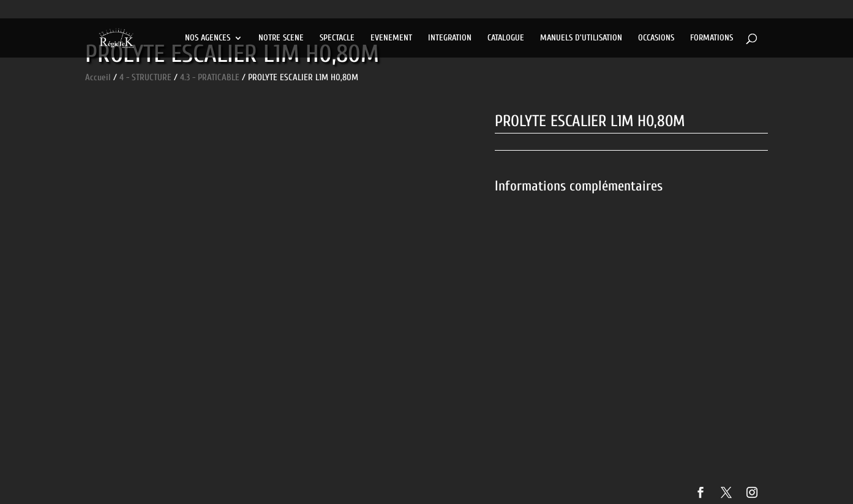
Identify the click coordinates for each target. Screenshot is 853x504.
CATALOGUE (506, 38)
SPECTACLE (337, 38)
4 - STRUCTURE (145, 77)
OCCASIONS (656, 38)
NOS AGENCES (208, 38)
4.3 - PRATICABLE (210, 77)
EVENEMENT (391, 38)
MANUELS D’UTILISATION (581, 38)
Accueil (98, 77)
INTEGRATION (450, 38)
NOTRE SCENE (281, 38)
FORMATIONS (712, 38)
